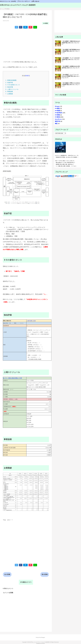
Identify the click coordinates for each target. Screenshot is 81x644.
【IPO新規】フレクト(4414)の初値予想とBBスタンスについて (71, 59)
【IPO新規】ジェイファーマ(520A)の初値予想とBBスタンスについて (71, 76)
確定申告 (58, 121)
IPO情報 (57, 115)
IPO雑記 (57, 108)
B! (25, 27)
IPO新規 (46, 23)
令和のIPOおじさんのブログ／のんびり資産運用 (18, 5)
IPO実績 (57, 111)
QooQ (43, 643)
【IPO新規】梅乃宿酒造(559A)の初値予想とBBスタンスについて (71, 51)
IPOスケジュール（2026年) (8, 1)
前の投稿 (45, 574)
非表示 (27, 76)
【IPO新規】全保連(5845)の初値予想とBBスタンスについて (71, 67)
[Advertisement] (26, 42)
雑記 (56, 123)
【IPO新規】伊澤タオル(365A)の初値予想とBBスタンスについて (71, 84)
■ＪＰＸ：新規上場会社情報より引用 (13, 378)
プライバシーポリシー (24, 1)
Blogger (58, 106)
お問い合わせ (35, 1)
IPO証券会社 (59, 113)
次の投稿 (7, 574)
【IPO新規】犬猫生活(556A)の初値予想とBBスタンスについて (71, 43)
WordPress (58, 119)
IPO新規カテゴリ (26, 582)
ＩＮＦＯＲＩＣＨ (31, 321)
